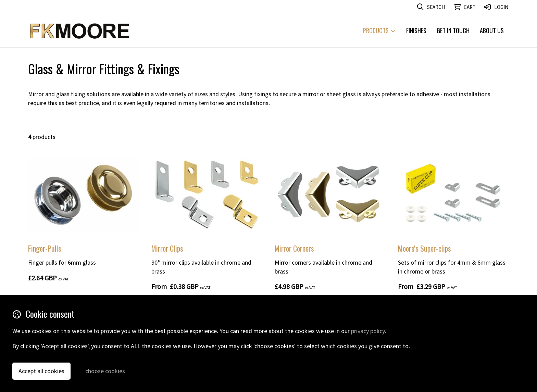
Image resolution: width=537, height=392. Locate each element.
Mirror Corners (294, 248)
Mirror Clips (167, 248)
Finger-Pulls (45, 248)
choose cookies (105, 371)
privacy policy (368, 331)
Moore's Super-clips (424, 248)
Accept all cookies (41, 371)
